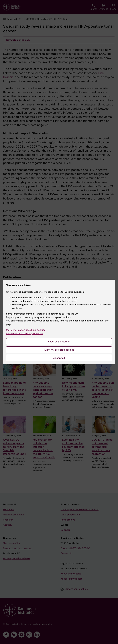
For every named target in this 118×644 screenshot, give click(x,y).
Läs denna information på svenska (25, 333)
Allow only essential (59, 342)
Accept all (59, 358)
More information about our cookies (26, 330)
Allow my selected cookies (59, 350)
